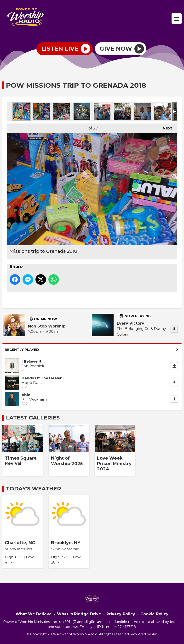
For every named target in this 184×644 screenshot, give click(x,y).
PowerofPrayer (82, 112)
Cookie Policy (154, 614)
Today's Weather (33, 489)
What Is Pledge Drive (79, 614)
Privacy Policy (121, 614)
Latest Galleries (33, 418)
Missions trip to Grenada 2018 (22, 112)
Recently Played (91, 350)
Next (165, 127)
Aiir (154, 634)
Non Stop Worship (47, 326)
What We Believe (34, 614)
